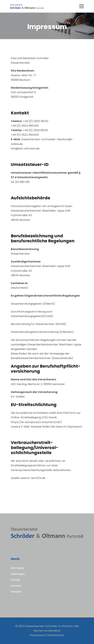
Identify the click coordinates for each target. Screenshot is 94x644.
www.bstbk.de (62, 358)
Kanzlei (15, 580)
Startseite (17, 568)
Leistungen (18, 574)
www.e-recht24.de (33, 478)
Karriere (16, 586)
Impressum (37, 635)
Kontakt (16, 592)
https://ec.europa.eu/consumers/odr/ (36, 422)
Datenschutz (56, 635)
